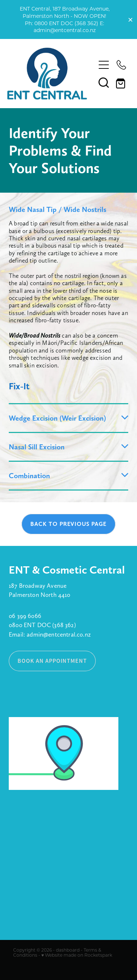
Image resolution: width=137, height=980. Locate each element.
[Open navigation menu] (104, 65)
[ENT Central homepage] (47, 74)
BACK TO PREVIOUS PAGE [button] (68, 524)
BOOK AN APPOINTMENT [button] (52, 661)
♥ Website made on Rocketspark (77, 955)
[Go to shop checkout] (121, 82)
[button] (104, 82)
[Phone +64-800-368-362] (121, 65)
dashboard (68, 950)
